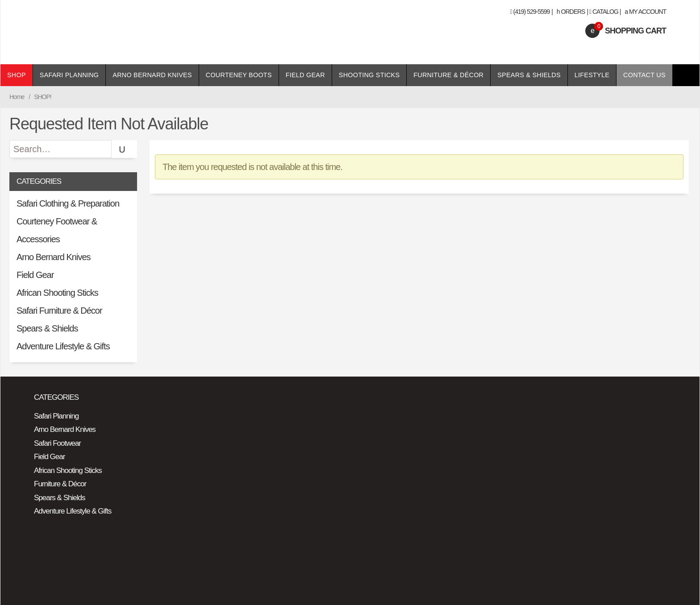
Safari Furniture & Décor (59, 311)
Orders (571, 12)
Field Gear (305, 75)
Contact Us (644, 75)
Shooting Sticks (369, 75)
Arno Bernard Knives (152, 75)
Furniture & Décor (448, 75)
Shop (17, 75)
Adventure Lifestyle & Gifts (63, 346)
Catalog (605, 12)
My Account (645, 12)
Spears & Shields (529, 75)
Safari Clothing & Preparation (68, 203)
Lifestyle (592, 75)
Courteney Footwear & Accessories (57, 230)
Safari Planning (69, 75)
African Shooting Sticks (57, 293)
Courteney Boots (239, 75)
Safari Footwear (57, 443)
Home (17, 97)
